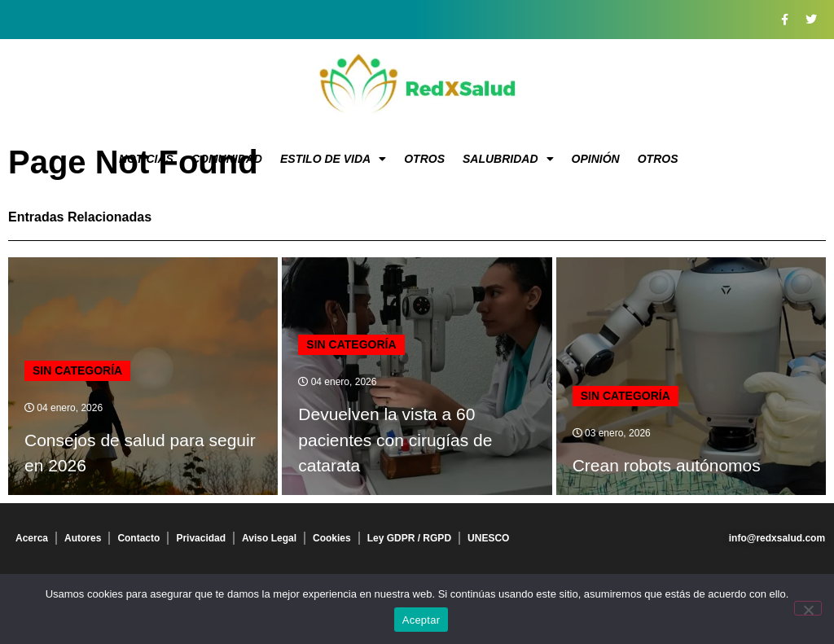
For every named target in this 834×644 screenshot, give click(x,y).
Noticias (146, 159)
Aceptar (421, 620)
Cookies (332, 538)
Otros (424, 159)
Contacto (138, 538)
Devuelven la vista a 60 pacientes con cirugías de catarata (395, 440)
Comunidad (227, 159)
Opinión (596, 159)
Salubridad (508, 159)
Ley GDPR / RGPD (409, 538)
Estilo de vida (333, 159)
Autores (83, 538)
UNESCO (488, 538)
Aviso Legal (269, 538)
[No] (808, 608)
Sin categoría (77, 370)
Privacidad (201, 538)
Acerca (32, 538)
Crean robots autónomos (667, 465)
